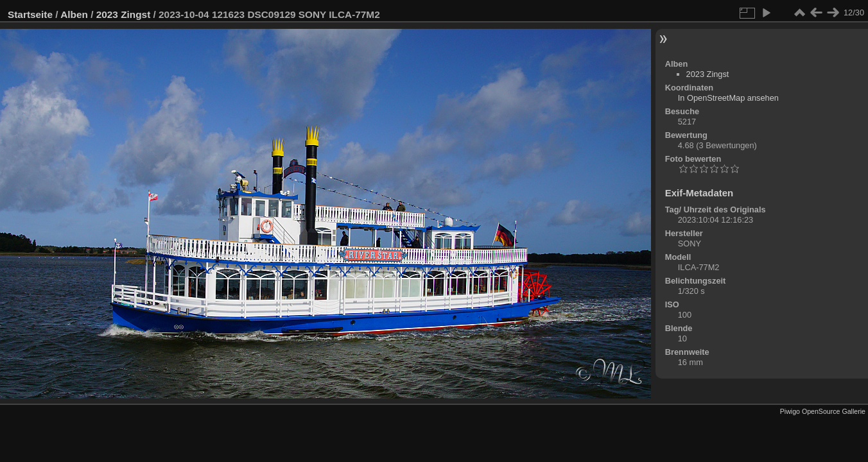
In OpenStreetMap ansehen (728, 98)
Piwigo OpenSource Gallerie (823, 411)
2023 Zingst (124, 14)
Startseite (30, 14)
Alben (74, 14)
